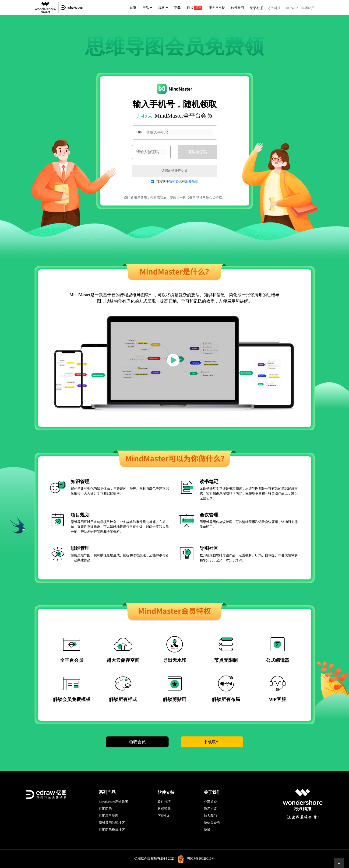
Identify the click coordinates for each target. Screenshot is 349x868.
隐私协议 (175, 181)
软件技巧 (164, 802)
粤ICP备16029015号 (201, 859)
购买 (195, 8)
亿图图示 (105, 809)
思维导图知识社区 (112, 823)
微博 (207, 830)
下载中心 (164, 816)
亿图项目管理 (109, 816)
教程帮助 (164, 809)
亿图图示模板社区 (112, 830)
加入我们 (210, 816)
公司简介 (210, 802)
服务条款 (192, 181)
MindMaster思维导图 (113, 802)
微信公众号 (212, 823)
